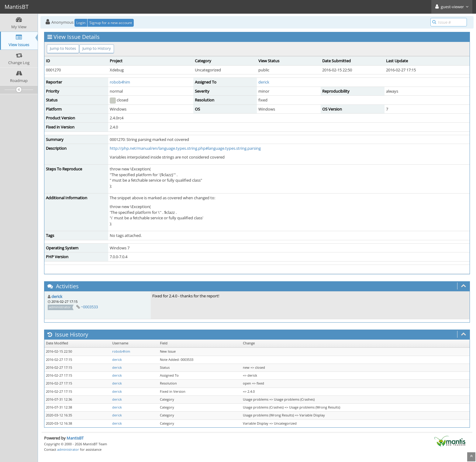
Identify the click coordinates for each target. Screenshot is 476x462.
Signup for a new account (111, 23)
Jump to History (97, 48)
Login (81, 23)
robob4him (120, 82)
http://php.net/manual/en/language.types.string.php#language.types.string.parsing (185, 148)
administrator (68, 449)
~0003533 (89, 307)
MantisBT (75, 438)
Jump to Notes (63, 48)
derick (264, 82)
